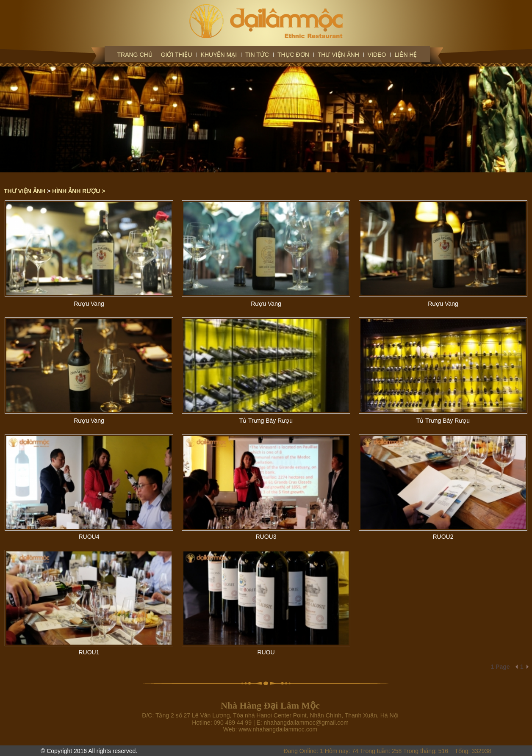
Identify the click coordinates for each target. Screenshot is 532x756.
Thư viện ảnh (338, 55)
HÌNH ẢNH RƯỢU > (79, 191)
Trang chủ (135, 55)
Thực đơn (293, 55)
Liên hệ (406, 55)
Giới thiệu (177, 55)
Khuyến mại (219, 55)
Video (377, 55)
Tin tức (257, 55)
